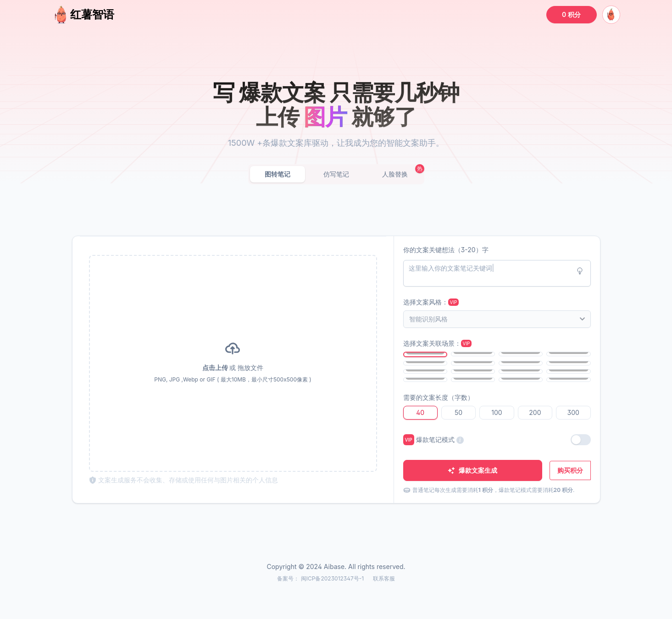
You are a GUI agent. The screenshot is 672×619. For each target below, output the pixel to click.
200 (535, 412)
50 (458, 412)
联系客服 (384, 578)
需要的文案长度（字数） (439, 397)
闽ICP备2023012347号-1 (333, 578)
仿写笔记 (336, 174)
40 (420, 412)
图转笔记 (278, 174)
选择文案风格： (431, 302)
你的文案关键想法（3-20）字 (446, 250)
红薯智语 (83, 15)
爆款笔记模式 (433, 440)
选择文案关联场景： (438, 343)
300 (573, 412)
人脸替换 (395, 174)
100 (497, 412)
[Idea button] (580, 271)
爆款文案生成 (472, 470)
